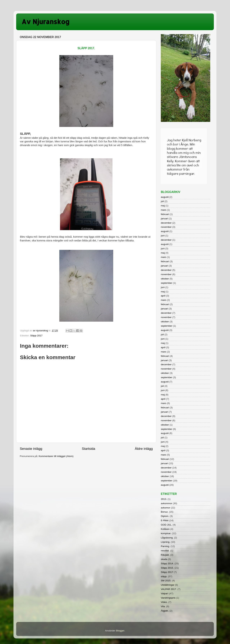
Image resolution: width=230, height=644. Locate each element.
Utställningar (168, 585)
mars (164, 210)
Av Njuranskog (46, 22)
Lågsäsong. (167, 538)
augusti (165, 197)
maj (163, 206)
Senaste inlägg (31, 449)
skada (164, 559)
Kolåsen (165, 529)
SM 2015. (166, 581)
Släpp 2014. (167, 563)
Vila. (163, 606)
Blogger (120, 631)
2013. (164, 499)
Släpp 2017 (36, 336)
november (166, 227)
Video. (164, 602)
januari (165, 219)
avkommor (166, 503)
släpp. (164, 576)
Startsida (88, 449)
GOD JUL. (166, 525)
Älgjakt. (165, 611)
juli (162, 201)
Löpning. (165, 542)
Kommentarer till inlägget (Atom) (56, 456)
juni (163, 236)
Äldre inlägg (144, 449)
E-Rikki (165, 520)
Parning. (165, 546)
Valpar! (165, 593)
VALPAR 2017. (169, 589)
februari (165, 214)
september (167, 283)
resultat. (165, 551)
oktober (165, 279)
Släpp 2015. (167, 568)
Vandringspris (168, 598)
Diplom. (165, 516)
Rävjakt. (165, 555)
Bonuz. (165, 512)
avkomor (165, 508)
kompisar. (166, 533)
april (163, 296)
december (166, 223)
